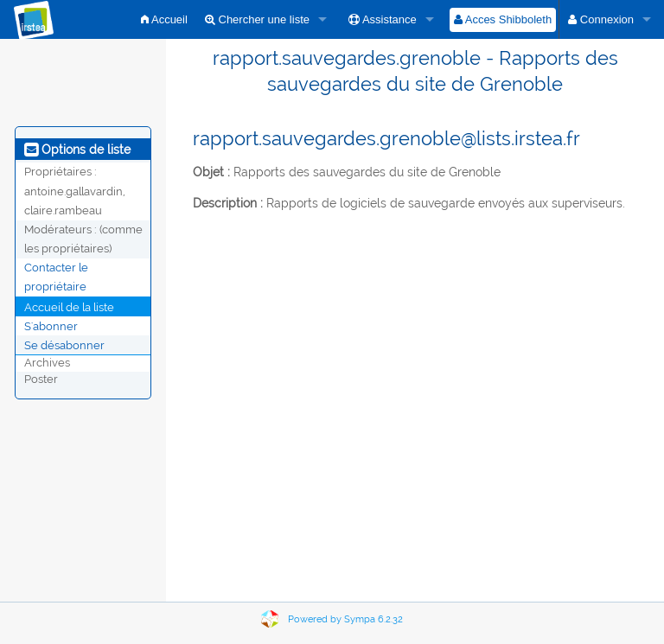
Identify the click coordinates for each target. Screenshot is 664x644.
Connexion (601, 19)
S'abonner (51, 325)
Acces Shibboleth (503, 19)
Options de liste (77, 150)
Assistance (383, 19)
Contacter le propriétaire (56, 277)
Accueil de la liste (69, 306)
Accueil (164, 19)
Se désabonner (64, 344)
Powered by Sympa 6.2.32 (345, 619)
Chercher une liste (257, 19)
